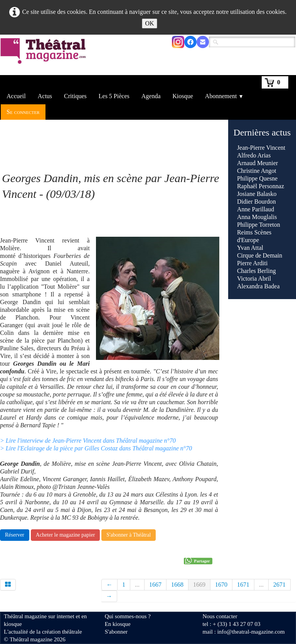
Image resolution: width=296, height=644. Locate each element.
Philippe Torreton (259, 225)
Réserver (15, 535)
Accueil (16, 96)
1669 (199, 585)
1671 (243, 585)
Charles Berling (256, 271)
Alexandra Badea (258, 286)
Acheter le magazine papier (66, 535)
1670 (221, 585)
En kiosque (118, 624)
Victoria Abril (254, 279)
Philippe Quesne (257, 178)
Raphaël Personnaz (261, 186)
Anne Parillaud (256, 209)
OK (149, 23)
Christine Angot (257, 171)
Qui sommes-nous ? (128, 616)
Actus (45, 96)
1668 (177, 585)
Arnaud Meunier (257, 163)
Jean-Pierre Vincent (261, 148)
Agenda (151, 96)
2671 (279, 585)
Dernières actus (262, 132)
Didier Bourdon (256, 202)
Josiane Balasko (257, 194)
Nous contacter (220, 616)
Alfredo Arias (254, 155)
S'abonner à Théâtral (129, 535)
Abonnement (224, 96)
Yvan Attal (250, 248)
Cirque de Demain (260, 255)
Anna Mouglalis (257, 217)
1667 (155, 585)
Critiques (75, 96)
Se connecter (23, 112)
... (137, 585)
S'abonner (116, 632)
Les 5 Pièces (114, 96)
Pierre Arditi (252, 263)
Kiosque (183, 96)
